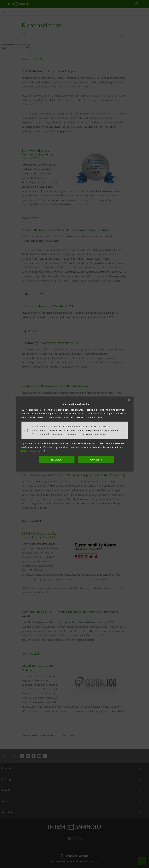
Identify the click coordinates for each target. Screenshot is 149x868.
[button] (129, 400)
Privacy (26, 451)
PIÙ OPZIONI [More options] (57, 460)
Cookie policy (38, 451)
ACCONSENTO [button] (96, 460)
